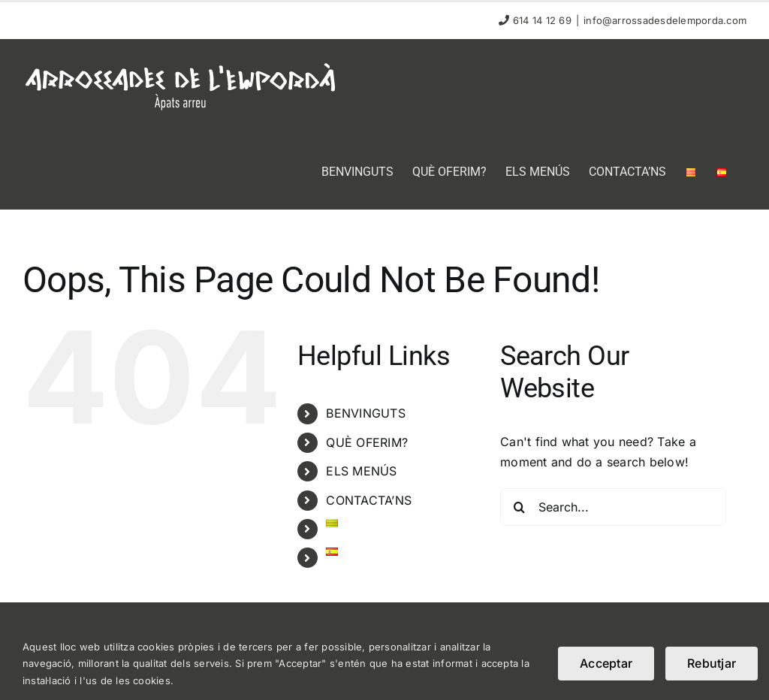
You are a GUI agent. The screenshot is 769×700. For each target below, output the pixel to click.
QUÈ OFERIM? (367, 442)
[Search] (519, 507)
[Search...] (613, 507)
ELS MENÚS (361, 471)
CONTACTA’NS (369, 500)
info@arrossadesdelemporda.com (665, 20)
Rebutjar (712, 663)
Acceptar (606, 663)
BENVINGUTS (365, 413)
